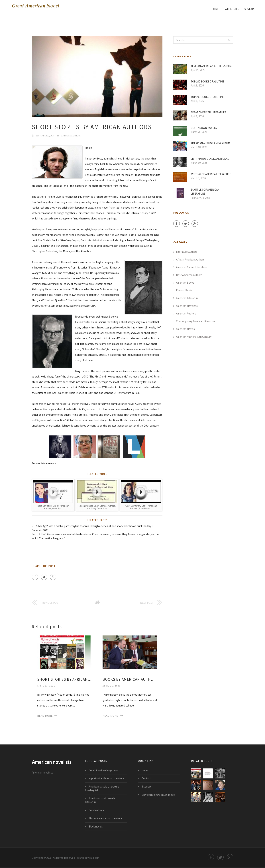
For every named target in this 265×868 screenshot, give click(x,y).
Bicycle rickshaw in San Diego (158, 795)
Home (215, 9)
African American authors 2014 (211, 66)
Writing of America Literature (211, 174)
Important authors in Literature (106, 778)
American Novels (185, 329)
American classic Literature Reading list (102, 788)
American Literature (187, 298)
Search (251, 9)
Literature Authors (187, 252)
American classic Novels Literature (100, 800)
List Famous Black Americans (210, 159)
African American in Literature (105, 818)
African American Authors (190, 260)
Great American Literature (208, 112)
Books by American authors (130, 679)
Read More (45, 716)
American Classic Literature (191, 267)
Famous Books (184, 290)
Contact (146, 778)
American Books (185, 283)
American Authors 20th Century (194, 337)
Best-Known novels (204, 128)
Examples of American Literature (205, 192)
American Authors (71, 136)
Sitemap (146, 787)
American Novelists (187, 306)
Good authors (96, 810)
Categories (231, 9)
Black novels (96, 826)
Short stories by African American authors (64, 679)
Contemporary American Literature (196, 321)
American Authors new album (210, 143)
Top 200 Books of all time (207, 81)
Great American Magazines (103, 770)
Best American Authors (189, 275)
